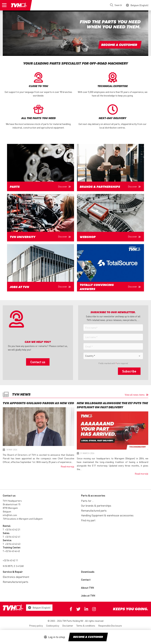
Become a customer (88, 637)
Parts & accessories (93, 495)
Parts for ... (87, 501)
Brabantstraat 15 (12, 504)
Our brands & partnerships (96, 506)
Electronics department (16, 577)
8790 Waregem (10, 508)
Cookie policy (53, 626)
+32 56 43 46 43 (12, 551)
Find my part (88, 520)
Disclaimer (68, 626)
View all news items (135, 395)
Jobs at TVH (88, 596)
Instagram (94, 609)
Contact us (38, 362)
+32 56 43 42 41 (13, 537)
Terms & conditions (86, 626)
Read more (66, 466)
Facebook (71, 609)
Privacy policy (36, 626)
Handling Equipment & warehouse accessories (107, 515)
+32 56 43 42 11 (10, 560)
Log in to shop (57, 637)
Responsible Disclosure (110, 626)
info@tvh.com (10, 515)
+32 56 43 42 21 (13, 529)
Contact (86, 580)
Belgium (7, 511)
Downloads (88, 572)
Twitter (78, 609)
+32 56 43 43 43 (13, 544)
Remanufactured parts (94, 511)
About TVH (87, 588)
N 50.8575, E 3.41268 (13, 566)
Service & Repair (13, 572)
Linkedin (86, 609)
